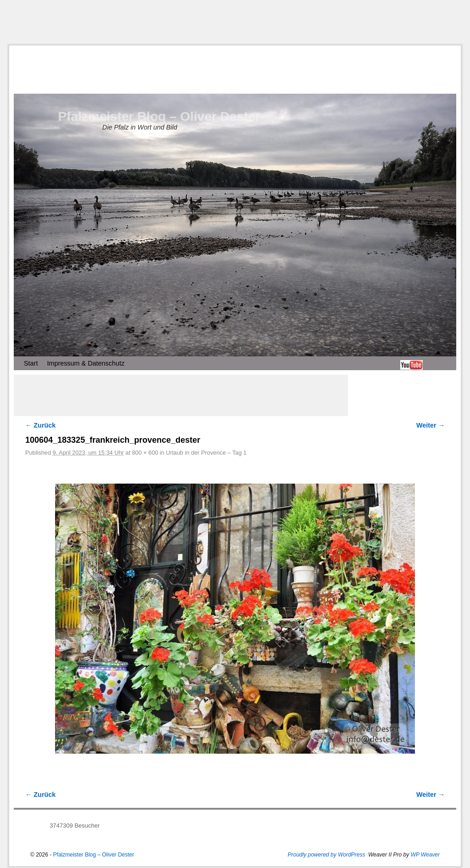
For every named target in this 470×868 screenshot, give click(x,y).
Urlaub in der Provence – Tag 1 (207, 453)
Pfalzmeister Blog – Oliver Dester (159, 116)
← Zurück (40, 425)
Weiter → (431, 425)
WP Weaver (425, 855)
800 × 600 (145, 453)
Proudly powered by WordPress (327, 855)
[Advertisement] (235, 23)
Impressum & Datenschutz (86, 363)
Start (31, 363)
